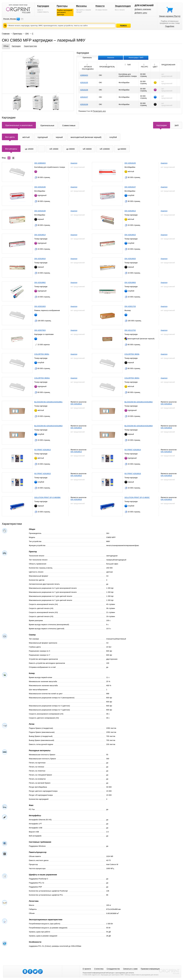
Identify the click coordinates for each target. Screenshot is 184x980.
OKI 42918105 (130, 163)
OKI (27, 34)
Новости (100, 6)
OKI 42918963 (130, 282)
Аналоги (74, 163)
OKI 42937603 (40, 330)
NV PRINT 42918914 (133, 450)
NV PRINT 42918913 (43, 450)
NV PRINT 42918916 (133, 474)
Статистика (99, 969)
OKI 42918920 (130, 259)
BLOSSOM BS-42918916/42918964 (139, 426)
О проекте (87, 969)
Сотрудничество (113, 969)
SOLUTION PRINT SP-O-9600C (137, 497)
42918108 (84, 104)
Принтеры (62, 6)
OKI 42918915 (130, 235)
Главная (6, 34)
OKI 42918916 (40, 259)
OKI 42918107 (130, 187)
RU (18, 19)
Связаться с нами (130, 969)
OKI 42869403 (40, 163)
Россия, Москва (10, 19)
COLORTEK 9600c (42, 354)
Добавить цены (141, 13)
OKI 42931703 (130, 306)
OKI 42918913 (130, 211)
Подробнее (170, 26)
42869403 (84, 75)
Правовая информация (150, 969)
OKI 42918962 (40, 282)
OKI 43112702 (130, 330)
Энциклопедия (123, 6)
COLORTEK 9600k (132, 354)
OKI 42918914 (40, 235)
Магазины (81, 6)
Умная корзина (170, 16)
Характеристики (30, 46)
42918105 (84, 83)
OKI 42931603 (40, 306)
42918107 (84, 97)
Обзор (6, 46)
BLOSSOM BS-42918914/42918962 (139, 402)
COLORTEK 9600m (42, 378)
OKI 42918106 (40, 187)
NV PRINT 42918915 (43, 474)
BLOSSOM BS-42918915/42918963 (48, 426)
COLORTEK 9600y (132, 378)
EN (22, 19)
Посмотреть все (99, 111)
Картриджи (43, 6)
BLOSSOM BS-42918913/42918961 (48, 402)
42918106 (84, 90)
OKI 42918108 (40, 211)
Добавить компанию (143, 9)
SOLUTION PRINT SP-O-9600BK (47, 497)
